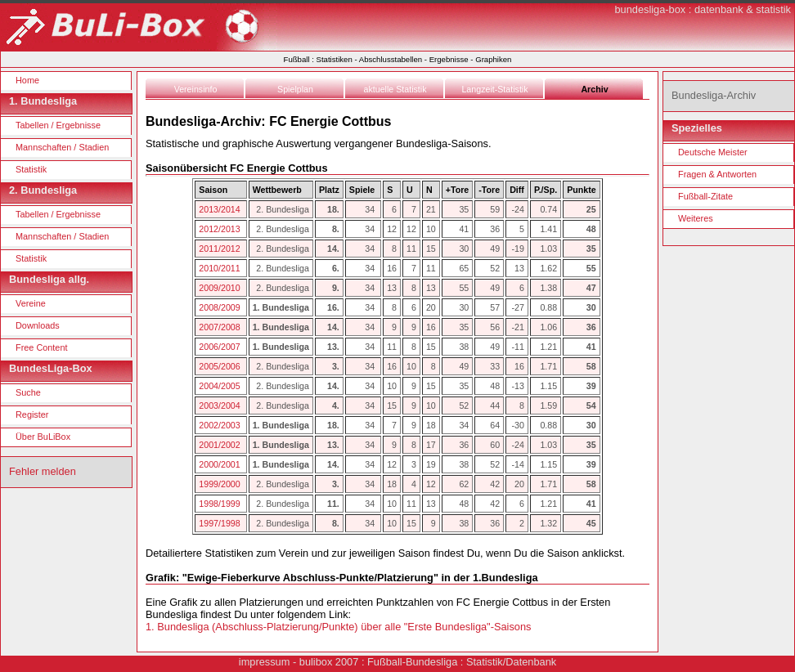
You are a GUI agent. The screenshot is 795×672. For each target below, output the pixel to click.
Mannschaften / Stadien (62, 147)
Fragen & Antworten (717, 174)
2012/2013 (220, 229)
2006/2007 (220, 347)
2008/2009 (220, 307)
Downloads (38, 325)
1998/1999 (220, 504)
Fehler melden (43, 471)
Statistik (31, 169)
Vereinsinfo (196, 89)
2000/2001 (220, 464)
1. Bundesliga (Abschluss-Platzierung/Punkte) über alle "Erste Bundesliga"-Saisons (338, 627)
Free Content (41, 347)
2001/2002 (220, 445)
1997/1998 (220, 523)
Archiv (594, 89)
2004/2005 (220, 386)
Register (32, 414)
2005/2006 (220, 366)
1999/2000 (220, 484)
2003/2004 (220, 405)
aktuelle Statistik (395, 89)
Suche (28, 392)
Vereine (31, 303)
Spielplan (295, 89)
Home (27, 80)
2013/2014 (220, 209)
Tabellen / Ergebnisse (58, 125)
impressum (265, 662)
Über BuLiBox (43, 437)
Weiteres (696, 218)
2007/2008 (220, 327)
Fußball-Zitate (705, 196)
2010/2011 (220, 268)
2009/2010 (220, 288)
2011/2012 (220, 249)
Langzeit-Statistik (494, 89)
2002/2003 (220, 425)
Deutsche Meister (713, 152)
